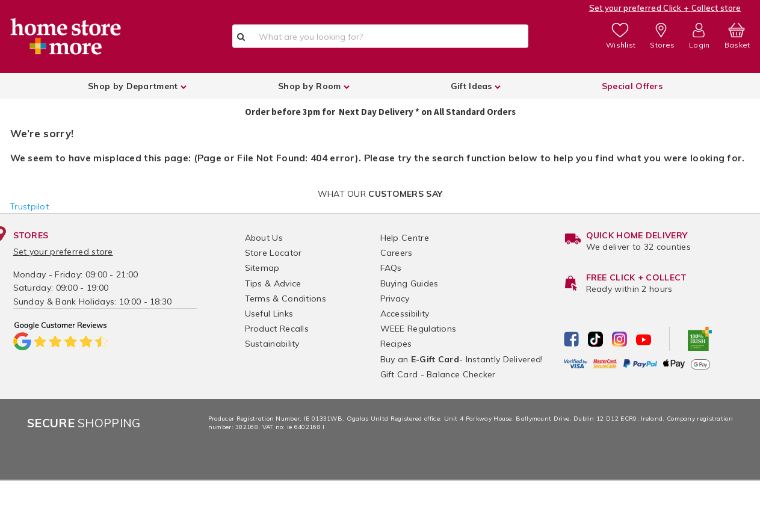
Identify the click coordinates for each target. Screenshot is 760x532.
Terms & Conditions (286, 298)
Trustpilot (29, 206)
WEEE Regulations (419, 329)
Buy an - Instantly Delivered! (462, 359)
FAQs (391, 268)
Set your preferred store (63, 252)
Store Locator (273, 253)
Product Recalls (277, 329)
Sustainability (272, 344)
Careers (397, 253)
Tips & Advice (273, 283)
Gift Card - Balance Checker (438, 374)
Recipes (396, 344)
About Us (264, 238)
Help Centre (405, 238)
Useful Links (269, 314)
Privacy (395, 298)
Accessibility (405, 314)
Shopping (84, 423)
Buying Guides (409, 283)
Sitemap (262, 268)
